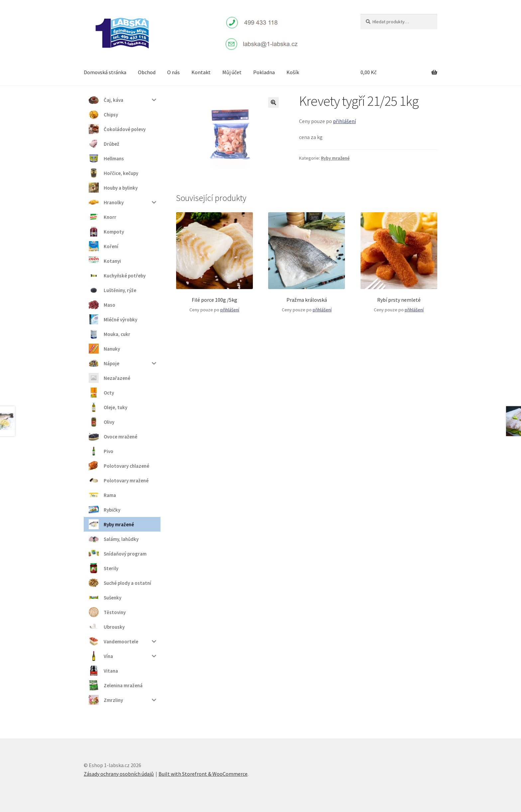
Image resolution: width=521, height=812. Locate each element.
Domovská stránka (105, 72)
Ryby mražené (335, 158)
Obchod (147, 72)
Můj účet (232, 72)
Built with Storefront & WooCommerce (203, 774)
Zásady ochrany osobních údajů (119, 774)
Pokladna (264, 72)
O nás (173, 72)
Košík (293, 72)
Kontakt (201, 72)
